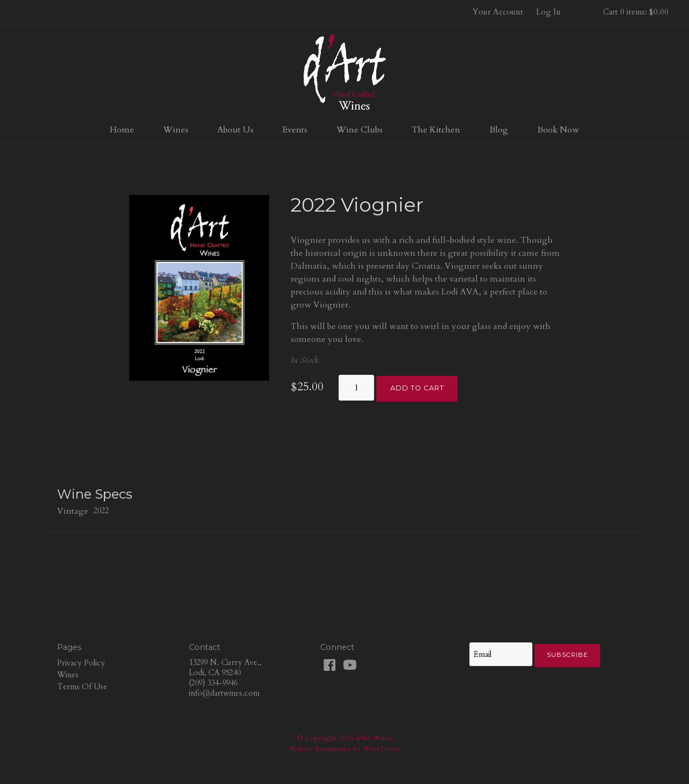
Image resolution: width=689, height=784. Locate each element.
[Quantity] (356, 388)
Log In (549, 12)
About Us (235, 130)
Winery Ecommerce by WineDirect (344, 749)
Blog (499, 130)
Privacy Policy (81, 663)
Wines (176, 130)
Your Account (498, 12)
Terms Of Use (82, 687)
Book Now (558, 130)
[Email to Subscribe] (501, 654)
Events (295, 130)
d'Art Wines (344, 72)
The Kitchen (436, 130)
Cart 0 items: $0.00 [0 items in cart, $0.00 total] (636, 12)
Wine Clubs (360, 130)
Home (122, 130)
